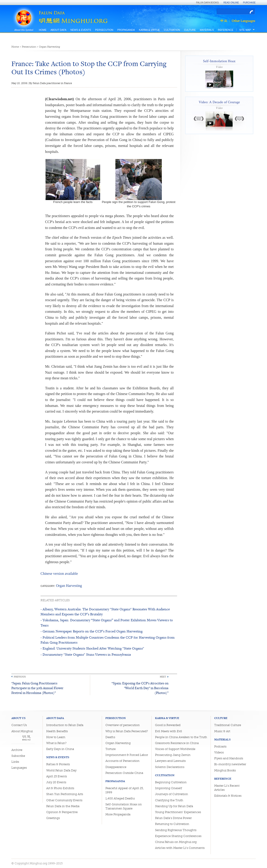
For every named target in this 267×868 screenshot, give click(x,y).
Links (15, 762)
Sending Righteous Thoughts (176, 830)
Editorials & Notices (228, 796)
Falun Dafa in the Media (63, 806)
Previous (20, 677)
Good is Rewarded (168, 725)
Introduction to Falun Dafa (65, 725)
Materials (207, 30)
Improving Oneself (169, 788)
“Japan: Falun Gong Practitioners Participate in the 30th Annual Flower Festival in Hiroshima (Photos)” (37, 688)
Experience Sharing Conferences (178, 836)
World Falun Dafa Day (61, 770)
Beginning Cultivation (171, 782)
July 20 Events (56, 782)
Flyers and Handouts (229, 758)
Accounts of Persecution (122, 761)
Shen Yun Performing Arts (65, 794)
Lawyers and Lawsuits (170, 761)
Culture (190, 30)
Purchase (249, 3)
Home (43, 30)
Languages (19, 768)
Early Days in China (60, 749)
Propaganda (126, 30)
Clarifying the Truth (169, 800)
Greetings (53, 818)
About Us (18, 718)
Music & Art (222, 731)
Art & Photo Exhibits (60, 788)
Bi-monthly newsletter (230, 764)
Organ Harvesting (50, 47)
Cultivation (172, 30)
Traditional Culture (228, 725)
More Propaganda (118, 814)
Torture (111, 749)
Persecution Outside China (124, 773)
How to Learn (56, 737)
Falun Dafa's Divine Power (173, 818)
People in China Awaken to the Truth (181, 737)
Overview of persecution (123, 725)
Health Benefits (57, 731)
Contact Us (19, 725)
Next (163, 677)
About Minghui (22, 731)
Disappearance (116, 767)
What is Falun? (56, 743)
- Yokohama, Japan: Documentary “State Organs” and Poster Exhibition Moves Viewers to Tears (107, 623)
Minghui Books (225, 770)
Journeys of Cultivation (172, 794)
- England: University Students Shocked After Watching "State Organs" (92, 648)
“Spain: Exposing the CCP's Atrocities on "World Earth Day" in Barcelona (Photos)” (140, 688)
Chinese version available (59, 574)
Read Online (231, 3)
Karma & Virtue (149, 30)
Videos (219, 752)
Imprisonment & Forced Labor (127, 755)
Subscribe (18, 756)
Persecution (104, 30)
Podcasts (220, 746)
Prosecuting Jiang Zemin (173, 755)
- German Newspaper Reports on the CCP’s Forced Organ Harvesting (92, 631)
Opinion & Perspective (62, 812)
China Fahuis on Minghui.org (176, 842)
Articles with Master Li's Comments (180, 848)
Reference (226, 30)
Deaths (110, 737)
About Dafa (58, 30)
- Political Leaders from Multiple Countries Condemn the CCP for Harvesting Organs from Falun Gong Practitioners (108, 640)
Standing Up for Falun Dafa (174, 806)
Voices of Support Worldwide (175, 749)
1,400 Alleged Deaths (120, 798)
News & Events (81, 30)
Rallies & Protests (58, 764)
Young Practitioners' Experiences (178, 812)
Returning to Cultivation (172, 824)
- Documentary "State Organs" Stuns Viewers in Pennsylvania (86, 654)
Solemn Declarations (170, 767)
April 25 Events (57, 776)
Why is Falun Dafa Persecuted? (127, 731)
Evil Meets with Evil (169, 731)
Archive (17, 750)
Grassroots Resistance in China (177, 743)
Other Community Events (64, 800)
